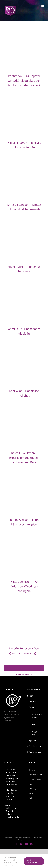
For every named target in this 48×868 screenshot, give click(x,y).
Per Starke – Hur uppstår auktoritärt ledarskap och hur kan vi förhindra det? (24, 81)
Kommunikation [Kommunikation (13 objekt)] (36, 775)
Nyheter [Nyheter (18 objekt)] (32, 793)
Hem (31, 696)
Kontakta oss (35, 752)
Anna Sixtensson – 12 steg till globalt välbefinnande (12, 811)
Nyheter (32, 740)
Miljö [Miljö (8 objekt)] (39, 779)
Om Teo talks (35, 746)
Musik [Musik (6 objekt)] (31, 784)
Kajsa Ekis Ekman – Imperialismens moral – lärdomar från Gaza (24, 458)
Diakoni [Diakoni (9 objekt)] (32, 770)
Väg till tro (35, 733)
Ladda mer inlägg (24, 668)
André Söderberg (38, 837)
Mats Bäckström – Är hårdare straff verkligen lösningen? (24, 586)
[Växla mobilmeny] (43, 6)
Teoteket (33, 702)
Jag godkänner (34, 861)
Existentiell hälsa (37, 716)
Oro (34, 725)
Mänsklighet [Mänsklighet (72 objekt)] (34, 789)
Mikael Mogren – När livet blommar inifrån (12, 795)
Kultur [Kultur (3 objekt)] (31, 779)
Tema (31, 707)
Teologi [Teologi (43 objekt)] (32, 798)
